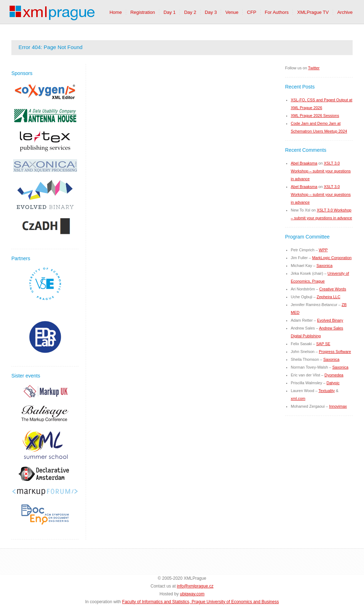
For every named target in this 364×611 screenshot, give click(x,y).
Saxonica (324, 266)
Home (116, 12)
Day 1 (170, 12)
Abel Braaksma (304, 163)
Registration (143, 12)
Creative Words (333, 289)
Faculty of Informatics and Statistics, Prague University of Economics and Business (201, 602)
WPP (323, 250)
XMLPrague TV (313, 12)
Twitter (314, 68)
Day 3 (211, 12)
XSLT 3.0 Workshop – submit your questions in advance (321, 171)
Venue (232, 12)
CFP (252, 12)
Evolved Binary (330, 320)
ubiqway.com (192, 594)
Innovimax (338, 406)
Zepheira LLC (329, 297)
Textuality (327, 391)
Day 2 (190, 12)
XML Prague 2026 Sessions (315, 116)
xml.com (298, 398)
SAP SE (323, 344)
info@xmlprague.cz (195, 586)
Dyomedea (334, 375)
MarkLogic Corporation (332, 258)
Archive (345, 12)
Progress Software (335, 352)
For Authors (277, 12)
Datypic (333, 383)
